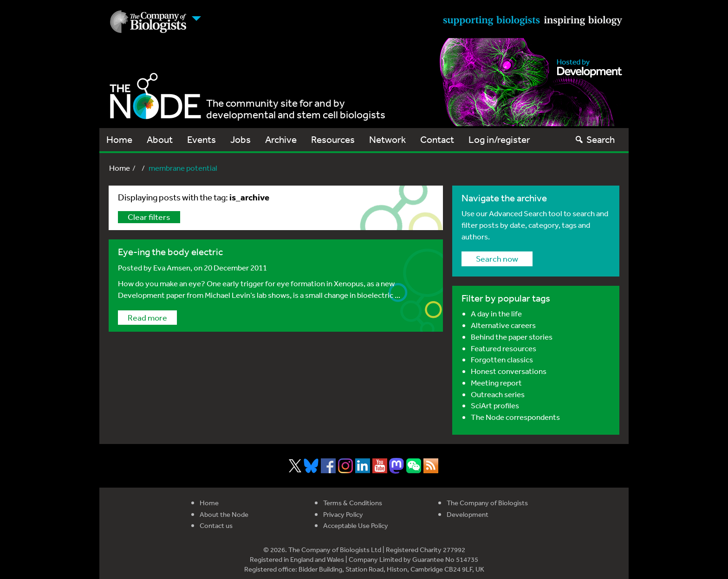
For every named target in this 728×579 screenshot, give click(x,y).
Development (468, 514)
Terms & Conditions (353, 503)
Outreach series (498, 394)
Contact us (216, 525)
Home (119, 139)
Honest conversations (509, 371)
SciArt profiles (495, 405)
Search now (497, 258)
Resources (333, 139)
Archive (281, 139)
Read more (147, 317)
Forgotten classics (502, 359)
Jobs (240, 139)
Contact (437, 139)
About (160, 139)
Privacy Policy (343, 514)
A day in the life (496, 313)
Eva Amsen (172, 267)
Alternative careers (503, 325)
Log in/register (499, 139)
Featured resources (504, 348)
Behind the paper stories (512, 337)
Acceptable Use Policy (356, 525)
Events (201, 139)
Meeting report (496, 383)
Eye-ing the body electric (170, 252)
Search (595, 139)
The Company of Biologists (487, 503)
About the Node (224, 514)
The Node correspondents (515, 417)
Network (387, 139)
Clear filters (149, 217)
